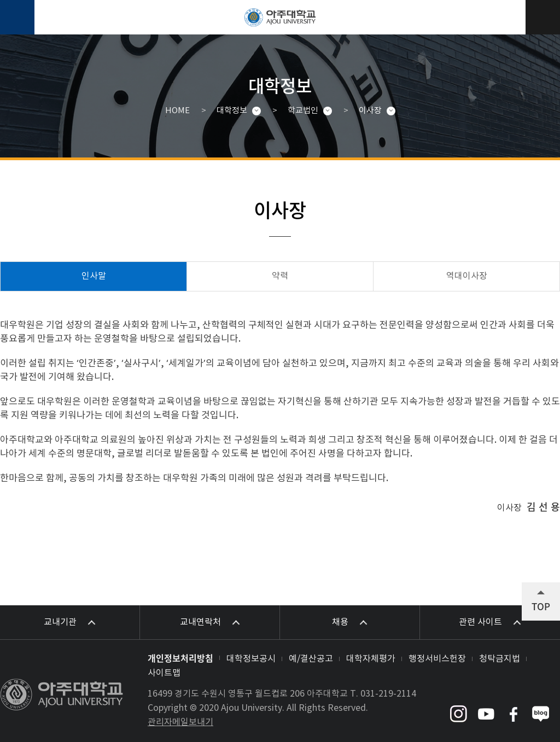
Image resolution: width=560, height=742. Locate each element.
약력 (280, 276)
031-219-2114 (388, 694)
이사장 (370, 111)
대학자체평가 (371, 659)
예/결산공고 (311, 659)
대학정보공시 (251, 659)
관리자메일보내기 (180, 722)
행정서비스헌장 (437, 659)
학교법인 (303, 111)
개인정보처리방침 (180, 658)
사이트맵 (164, 673)
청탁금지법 (500, 659)
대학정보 (232, 111)
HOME (177, 111)
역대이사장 (467, 276)
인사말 (94, 276)
